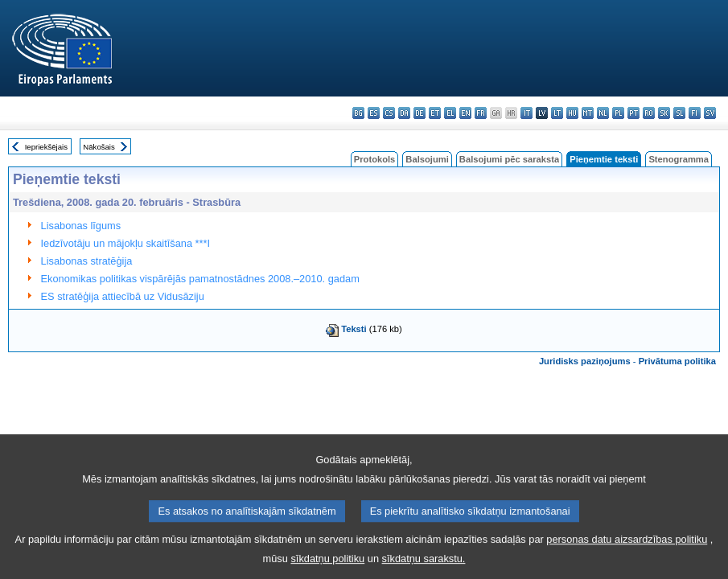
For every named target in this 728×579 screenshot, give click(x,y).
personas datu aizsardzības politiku (627, 550)
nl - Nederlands (603, 113)
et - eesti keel (435, 113)
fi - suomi (695, 113)
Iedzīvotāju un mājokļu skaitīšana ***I (126, 243)
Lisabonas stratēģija (87, 261)
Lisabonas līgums (81, 226)
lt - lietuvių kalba (557, 113)
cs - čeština (389, 113)
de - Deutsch (420, 113)
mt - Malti (588, 113)
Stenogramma (679, 159)
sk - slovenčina (664, 113)
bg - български (358, 113)
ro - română (649, 113)
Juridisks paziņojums (585, 361)
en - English (465, 113)
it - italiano (526, 113)
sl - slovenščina (679, 113)
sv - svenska (710, 113)
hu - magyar (572, 113)
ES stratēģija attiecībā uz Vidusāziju (123, 296)
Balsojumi (427, 159)
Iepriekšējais (46, 147)
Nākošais (99, 147)
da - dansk (404, 113)
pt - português (633, 113)
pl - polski (618, 113)
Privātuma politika (677, 361)
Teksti (354, 329)
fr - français (481, 113)
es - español (374, 113)
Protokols (375, 159)
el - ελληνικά (450, 113)
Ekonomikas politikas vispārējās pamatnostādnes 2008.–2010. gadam (200, 279)
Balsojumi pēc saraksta (509, 159)
